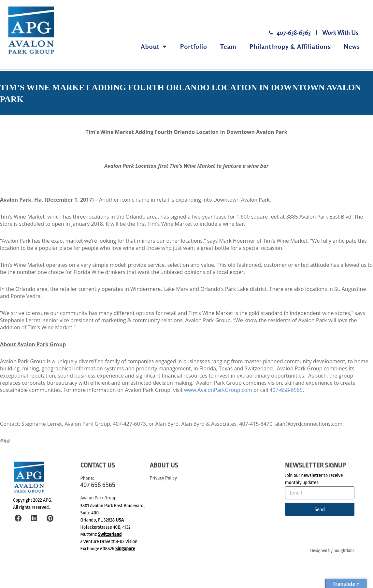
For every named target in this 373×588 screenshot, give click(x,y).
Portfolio (194, 46)
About (154, 47)
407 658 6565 (98, 485)
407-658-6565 (286, 390)
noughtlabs (344, 551)
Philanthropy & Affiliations (290, 46)
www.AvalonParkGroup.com (218, 390)
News (352, 46)
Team (228, 46)
